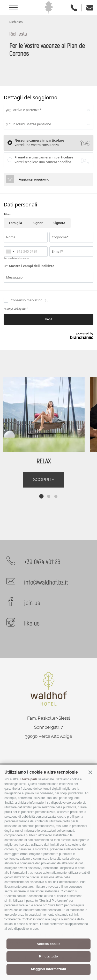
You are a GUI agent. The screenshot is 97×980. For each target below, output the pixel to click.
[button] (90, 772)
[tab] (41, 496)
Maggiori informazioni (48, 969)
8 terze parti (28, 779)
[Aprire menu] (15, 8)
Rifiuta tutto (48, 956)
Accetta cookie (49, 944)
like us (32, 624)
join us (32, 603)
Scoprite (44, 479)
